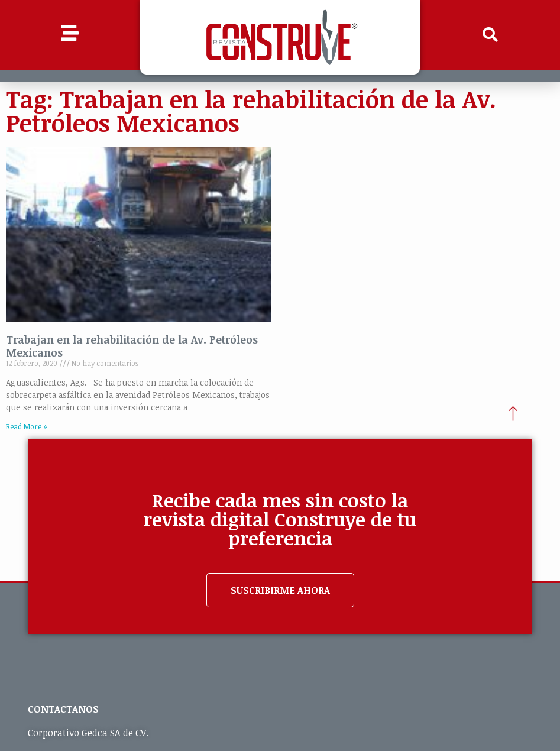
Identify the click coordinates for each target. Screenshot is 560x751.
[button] (490, 35)
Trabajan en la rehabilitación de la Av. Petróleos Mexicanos (132, 346)
